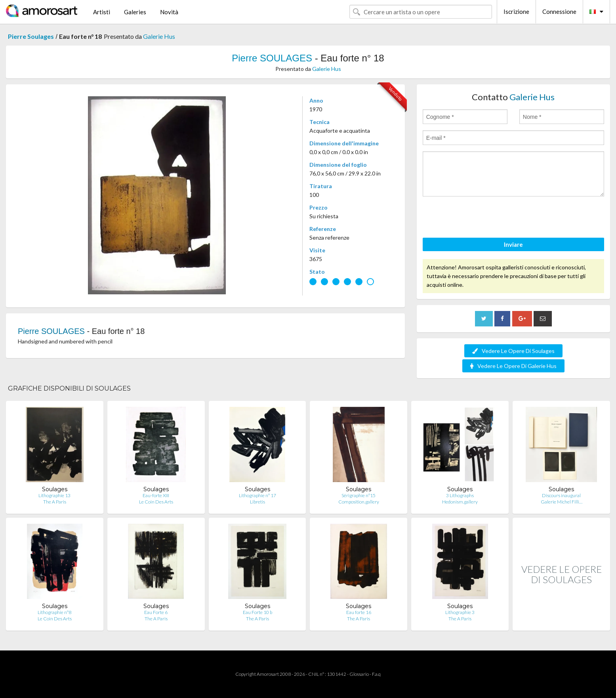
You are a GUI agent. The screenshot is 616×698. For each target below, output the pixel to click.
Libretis (257, 502)
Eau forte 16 (359, 612)
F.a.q (376, 674)
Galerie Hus (159, 36)
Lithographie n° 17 (257, 495)
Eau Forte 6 (156, 612)
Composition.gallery (359, 502)
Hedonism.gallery (460, 502)
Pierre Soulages (31, 36)
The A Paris (55, 502)
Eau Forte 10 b (257, 612)
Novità (169, 12)
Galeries (135, 12)
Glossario (359, 674)
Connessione (559, 11)
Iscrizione (516, 11)
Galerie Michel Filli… (562, 502)
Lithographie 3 (460, 612)
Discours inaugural (561, 495)
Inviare (513, 244)
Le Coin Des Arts (156, 502)
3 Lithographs (460, 495)
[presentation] (483, 218)
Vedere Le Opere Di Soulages (513, 351)
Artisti (102, 12)
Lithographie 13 (54, 495)
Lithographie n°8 (54, 612)
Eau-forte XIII (156, 495)
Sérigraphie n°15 (359, 495)
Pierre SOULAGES (272, 58)
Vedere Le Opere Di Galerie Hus (513, 366)
